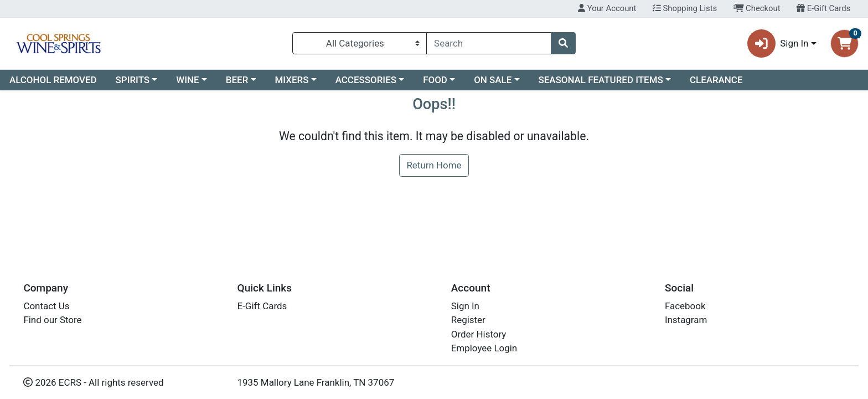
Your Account (607, 8)
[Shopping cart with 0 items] (844, 44)
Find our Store (52, 320)
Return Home (434, 165)
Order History (479, 334)
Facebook (685, 306)
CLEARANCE (716, 80)
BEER (237, 80)
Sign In (465, 306)
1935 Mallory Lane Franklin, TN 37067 (316, 382)
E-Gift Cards (823, 8)
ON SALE (493, 80)
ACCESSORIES (366, 80)
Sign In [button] (778, 44)
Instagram (686, 320)
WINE (187, 80)
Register (468, 320)
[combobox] (489, 43)
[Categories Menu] (360, 43)
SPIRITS (133, 80)
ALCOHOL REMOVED (53, 80)
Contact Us (46, 306)
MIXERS (292, 80)
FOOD (435, 80)
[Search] (489, 43)
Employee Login (484, 348)
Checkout (757, 8)
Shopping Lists (685, 8)
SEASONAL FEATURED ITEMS (600, 80)
